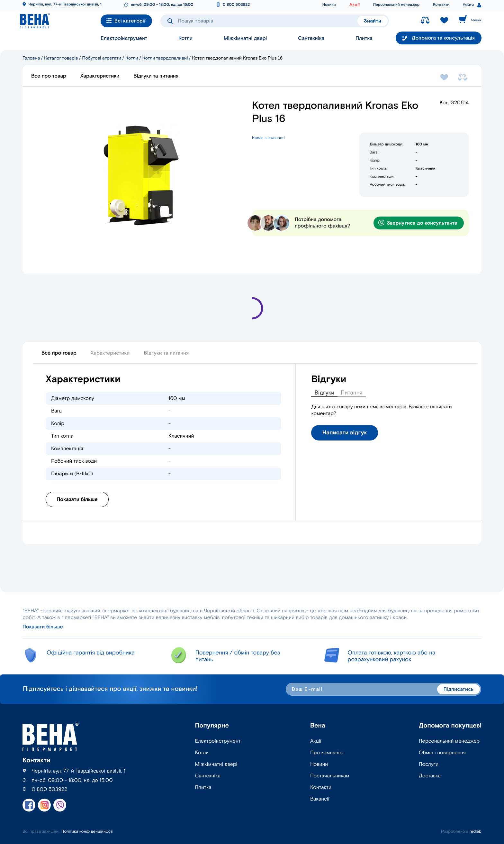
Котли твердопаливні (165, 58)
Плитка (364, 41)
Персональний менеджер (396, 5)
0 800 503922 (236, 5)
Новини (329, 5)
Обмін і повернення (442, 753)
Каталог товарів (61, 58)
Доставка (430, 776)
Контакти (441, 5)
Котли (185, 41)
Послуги (429, 764)
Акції (355, 5)
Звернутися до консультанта (418, 223)
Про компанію (327, 753)
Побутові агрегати (102, 58)
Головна (31, 58)
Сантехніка (311, 41)
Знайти (373, 21)
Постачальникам (330, 776)
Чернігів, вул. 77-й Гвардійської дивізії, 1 (65, 5)
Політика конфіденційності (87, 832)
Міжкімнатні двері (245, 41)
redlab (476, 832)
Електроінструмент (124, 41)
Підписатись (459, 689)
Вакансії (320, 799)
